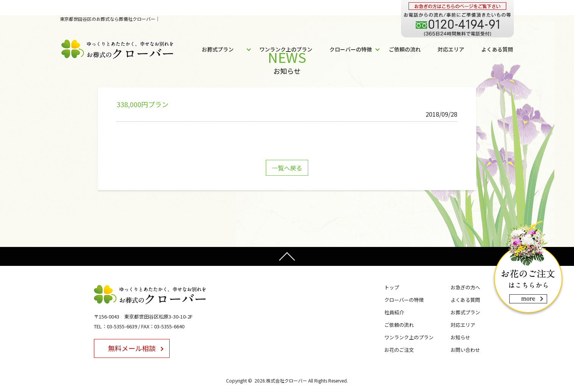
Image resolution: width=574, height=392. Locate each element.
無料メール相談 (132, 348)
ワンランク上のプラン (286, 49)
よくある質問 (497, 49)
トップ (392, 287)
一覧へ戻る (287, 168)
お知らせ (460, 337)
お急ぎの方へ (465, 287)
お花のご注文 (399, 350)
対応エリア (451, 49)
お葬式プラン (218, 49)
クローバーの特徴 (351, 49)
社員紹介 (394, 312)
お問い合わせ (465, 350)
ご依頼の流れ (405, 49)
